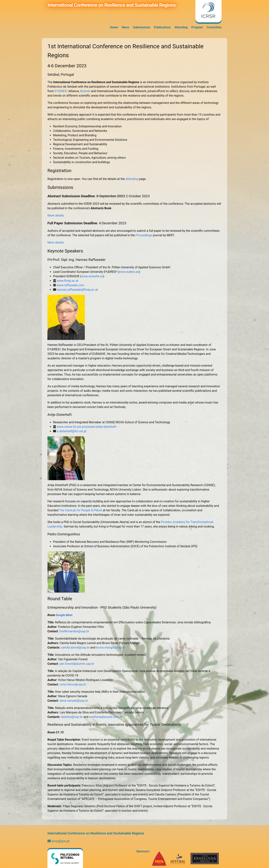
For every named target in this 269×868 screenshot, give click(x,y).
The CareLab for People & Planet (81, 510)
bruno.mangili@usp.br (111, 648)
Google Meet (64, 615)
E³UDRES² (61, 91)
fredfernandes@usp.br (74, 631)
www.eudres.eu (129, 272)
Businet (85, 91)
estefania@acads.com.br (106, 717)
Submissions (142, 27)
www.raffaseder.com (71, 285)
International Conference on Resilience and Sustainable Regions (112, 5)
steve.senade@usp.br (74, 701)
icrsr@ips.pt (58, 841)
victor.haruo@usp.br (73, 684)
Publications (162, 27)
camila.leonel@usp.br (75, 648)
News (126, 27)
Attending (181, 27)
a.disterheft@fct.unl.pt (72, 431)
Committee (214, 27)
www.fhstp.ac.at (68, 281)
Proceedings (144, 235)
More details (56, 215)
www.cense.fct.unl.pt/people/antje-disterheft (86, 427)
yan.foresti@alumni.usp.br (77, 664)
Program (197, 27)
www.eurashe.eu (92, 276)
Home (114, 27)
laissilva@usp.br (72, 717)
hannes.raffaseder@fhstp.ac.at (77, 290)
